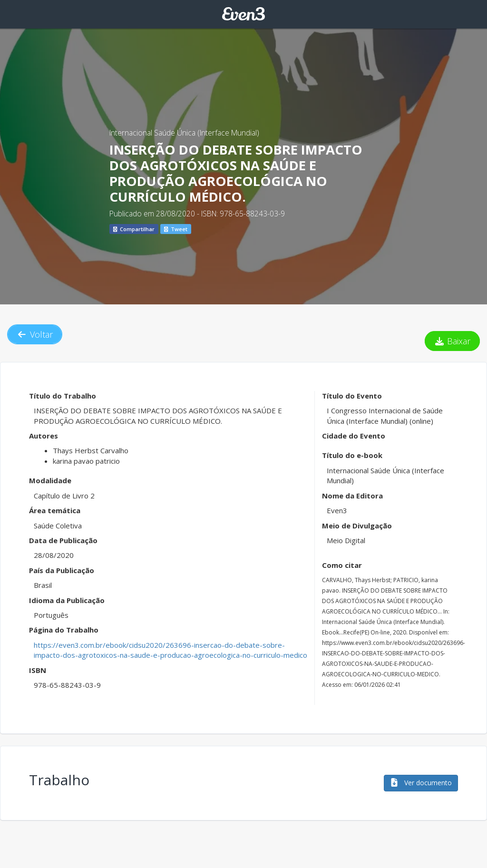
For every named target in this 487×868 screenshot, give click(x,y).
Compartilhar (134, 229)
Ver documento (421, 783)
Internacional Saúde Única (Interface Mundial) (184, 133)
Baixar (453, 341)
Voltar (35, 334)
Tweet (176, 229)
